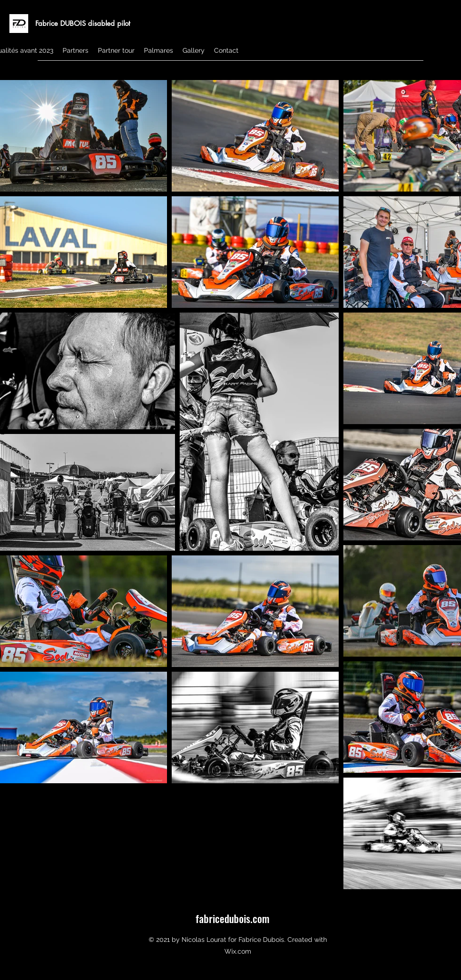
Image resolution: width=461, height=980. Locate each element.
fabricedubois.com (233, 918)
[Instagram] (433, 73)
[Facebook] (447, 73)
